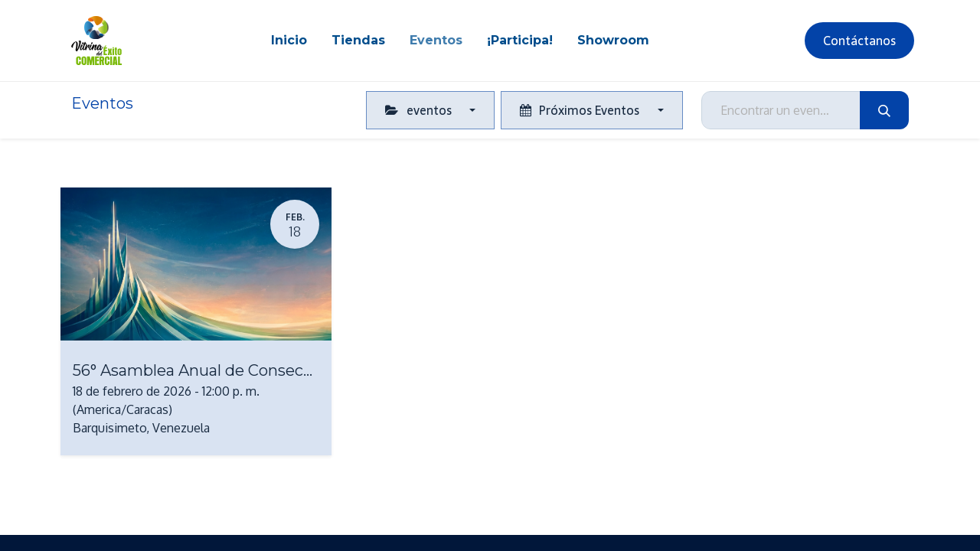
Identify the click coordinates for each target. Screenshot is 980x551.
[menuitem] (289, 41)
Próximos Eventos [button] (581, 110)
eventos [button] (420, 110)
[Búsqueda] (884, 110)
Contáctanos (859, 41)
